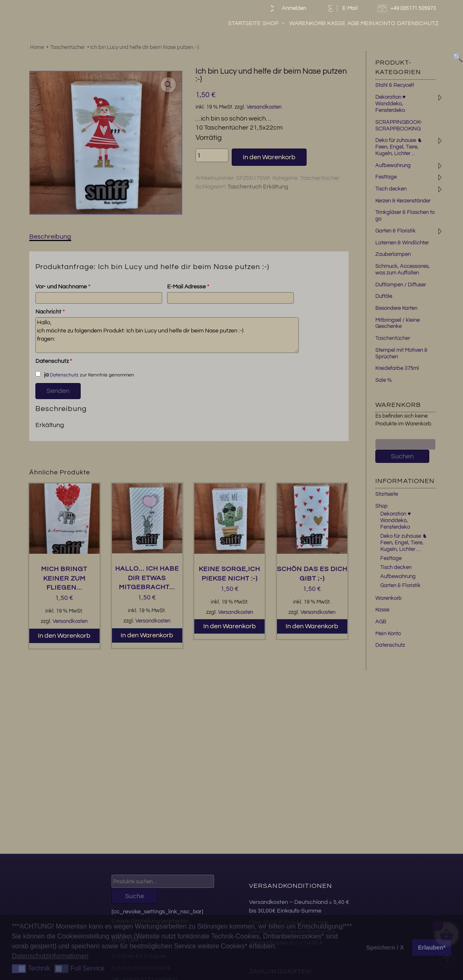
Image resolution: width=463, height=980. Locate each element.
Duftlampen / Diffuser (401, 285)
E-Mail (342, 8)
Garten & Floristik (396, 231)
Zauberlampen (393, 254)
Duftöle (384, 296)
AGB (353, 23)
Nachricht (50, 312)
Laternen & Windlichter (402, 243)
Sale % (384, 380)
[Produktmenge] (212, 155)
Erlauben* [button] (432, 947)
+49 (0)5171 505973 (408, 8)
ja (42, 374)
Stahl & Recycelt (395, 85)
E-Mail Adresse (188, 287)
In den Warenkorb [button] (64, 636)
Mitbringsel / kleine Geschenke (398, 323)
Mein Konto (378, 23)
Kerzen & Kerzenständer (403, 201)
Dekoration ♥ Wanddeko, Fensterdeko (391, 104)
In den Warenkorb (269, 157)
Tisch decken (391, 189)
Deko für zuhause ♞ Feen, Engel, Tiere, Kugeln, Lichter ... (399, 147)
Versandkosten (264, 107)
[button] (168, 85)
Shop (274, 23)
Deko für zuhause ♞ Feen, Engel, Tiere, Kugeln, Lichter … (404, 543)
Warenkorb (307, 23)
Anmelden (286, 8)
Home (37, 47)
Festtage (386, 177)
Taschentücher (67, 47)
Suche (135, 896)
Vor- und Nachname (63, 287)
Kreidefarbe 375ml (397, 368)
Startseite (244, 23)
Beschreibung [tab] (50, 237)
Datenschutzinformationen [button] (50, 956)
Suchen (402, 456)
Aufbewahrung (393, 165)
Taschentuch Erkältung (258, 187)
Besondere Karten (396, 308)
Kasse (336, 23)
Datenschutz (418, 23)
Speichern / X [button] (385, 947)
